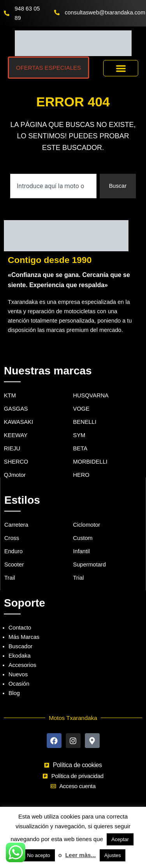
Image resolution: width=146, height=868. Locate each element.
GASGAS (16, 409)
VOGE (81, 409)
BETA (80, 448)
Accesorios (22, 665)
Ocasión (19, 684)
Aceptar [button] (120, 839)
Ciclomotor (87, 525)
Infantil (82, 551)
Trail (10, 578)
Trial (79, 578)
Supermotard (90, 565)
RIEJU (12, 448)
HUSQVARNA (91, 395)
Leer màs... (80, 855)
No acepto (39, 855)
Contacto (20, 628)
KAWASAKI (18, 422)
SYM (79, 435)
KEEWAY (16, 435)
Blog (14, 693)
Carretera (16, 525)
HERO (81, 475)
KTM (10, 395)
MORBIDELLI (90, 462)
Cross (12, 538)
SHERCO (16, 462)
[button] (121, 68)
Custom (83, 538)
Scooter (14, 565)
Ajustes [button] (113, 855)
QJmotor (15, 475)
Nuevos (18, 674)
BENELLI (85, 422)
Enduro (13, 551)
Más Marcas (24, 637)
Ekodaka (20, 656)
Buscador (21, 646)
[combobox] (53, 186)
